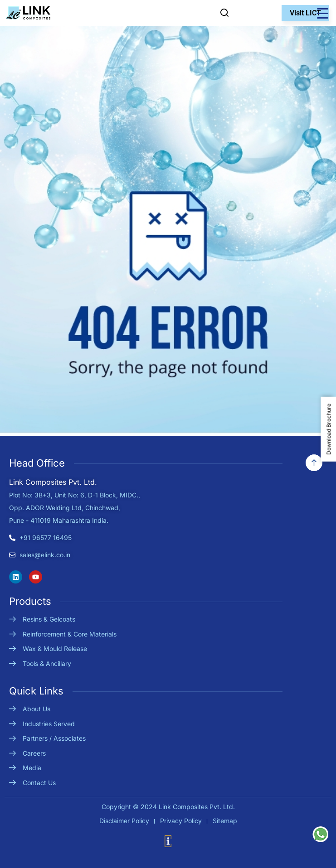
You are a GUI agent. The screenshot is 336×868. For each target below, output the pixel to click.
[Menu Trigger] (322, 13)
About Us (37, 709)
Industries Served (49, 724)
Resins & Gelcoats (49, 619)
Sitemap (225, 821)
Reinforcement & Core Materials (70, 634)
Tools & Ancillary (47, 663)
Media (32, 768)
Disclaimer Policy (124, 821)
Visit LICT (305, 13)
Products (30, 601)
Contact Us (39, 783)
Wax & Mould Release (55, 649)
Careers (34, 753)
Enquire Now (242, 13)
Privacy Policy (181, 821)
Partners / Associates (54, 738)
